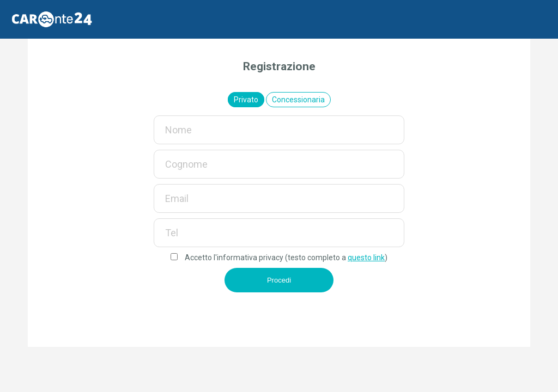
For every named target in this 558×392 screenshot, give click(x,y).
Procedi (279, 280)
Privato (246, 100)
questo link (366, 258)
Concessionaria (298, 100)
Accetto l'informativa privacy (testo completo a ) (279, 258)
